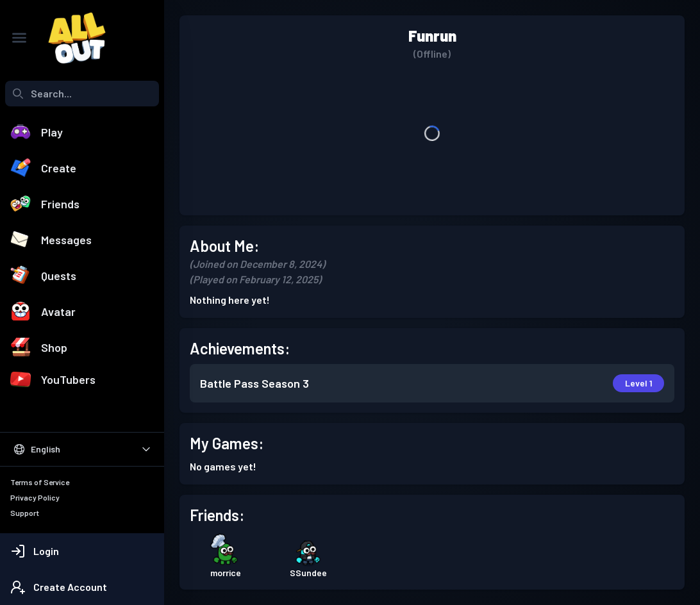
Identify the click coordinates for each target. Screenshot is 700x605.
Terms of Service (40, 482)
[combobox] (82, 94)
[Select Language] (82, 449)
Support (25, 513)
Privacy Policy (35, 497)
